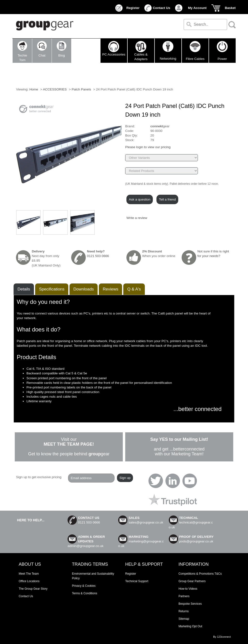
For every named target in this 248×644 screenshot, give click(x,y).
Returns (184, 611)
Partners (184, 596)
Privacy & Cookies (84, 586)
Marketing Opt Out (190, 626)
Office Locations (29, 581)
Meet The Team (29, 574)
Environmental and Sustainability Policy (93, 576)
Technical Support (137, 581)
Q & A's (134, 289)
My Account (197, 8)
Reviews (110, 289)
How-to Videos (188, 589)
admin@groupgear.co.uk (85, 546)
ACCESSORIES (55, 89)
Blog (62, 49)
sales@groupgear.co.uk (146, 522)
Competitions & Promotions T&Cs (200, 574)
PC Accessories (114, 48)
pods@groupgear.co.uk (196, 541)
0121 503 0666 (98, 256)
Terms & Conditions (85, 593)
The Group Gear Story (33, 589)
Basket (230, 8)
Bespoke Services (190, 604)
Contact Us (162, 8)
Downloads (84, 289)
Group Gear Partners (192, 581)
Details (24, 289)
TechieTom (22, 51)
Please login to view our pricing (148, 147)
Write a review (137, 218)
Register (133, 8)
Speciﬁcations (52, 289)
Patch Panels (81, 89)
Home (34, 89)
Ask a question (140, 199)
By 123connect (222, 637)
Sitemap (184, 619)
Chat (42, 49)
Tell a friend (167, 199)
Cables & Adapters (141, 51)
